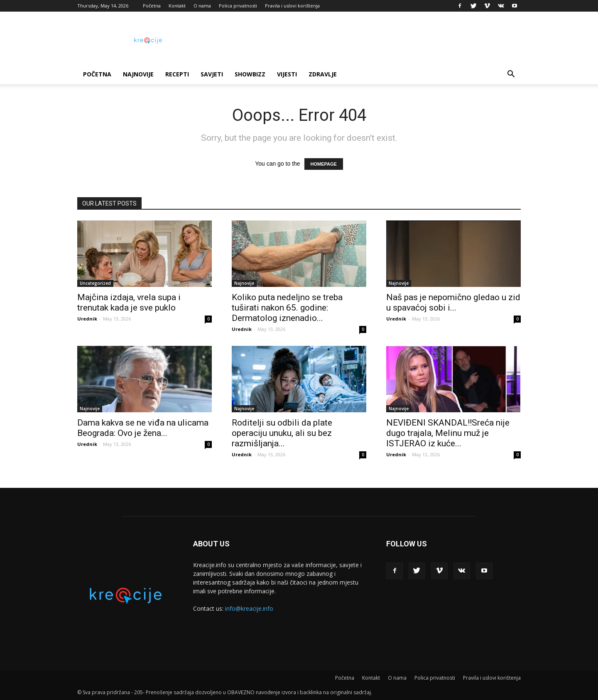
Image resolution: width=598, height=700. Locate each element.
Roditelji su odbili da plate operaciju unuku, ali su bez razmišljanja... (282, 433)
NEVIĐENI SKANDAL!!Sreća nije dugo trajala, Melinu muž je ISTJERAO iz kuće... (448, 433)
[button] (511, 75)
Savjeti (212, 74)
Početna (152, 6)
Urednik (87, 319)
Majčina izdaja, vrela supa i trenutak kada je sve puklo (129, 302)
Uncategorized (95, 283)
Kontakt (177, 6)
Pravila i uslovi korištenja (292, 6)
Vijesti (287, 74)
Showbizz (250, 74)
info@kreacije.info (249, 608)
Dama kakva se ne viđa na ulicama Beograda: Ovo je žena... (143, 428)
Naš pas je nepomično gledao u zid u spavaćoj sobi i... (453, 302)
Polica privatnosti (238, 6)
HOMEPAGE (324, 164)
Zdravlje (323, 74)
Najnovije (138, 74)
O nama (202, 6)
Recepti (177, 74)
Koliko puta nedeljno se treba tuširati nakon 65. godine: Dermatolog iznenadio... (287, 308)
